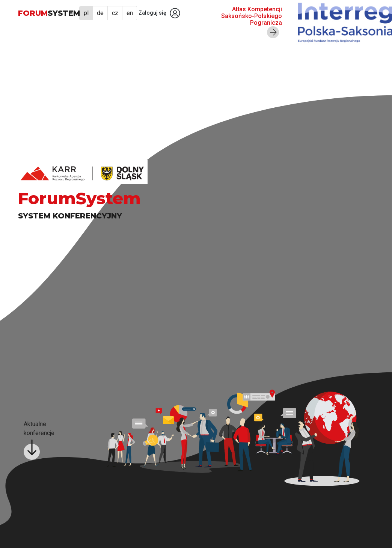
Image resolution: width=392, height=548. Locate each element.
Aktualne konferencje (39, 440)
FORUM (49, 13)
